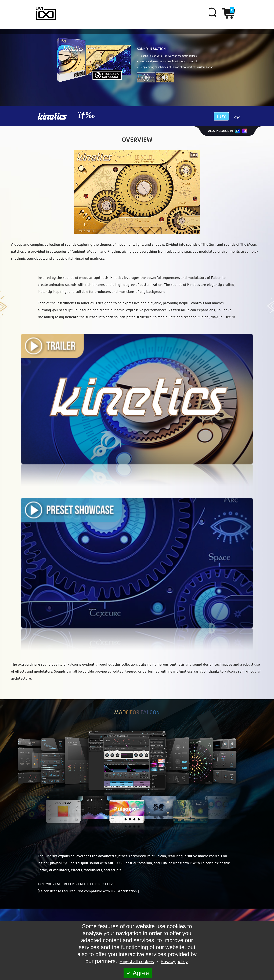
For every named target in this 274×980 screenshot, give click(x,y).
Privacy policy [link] (174, 961)
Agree (138, 973)
